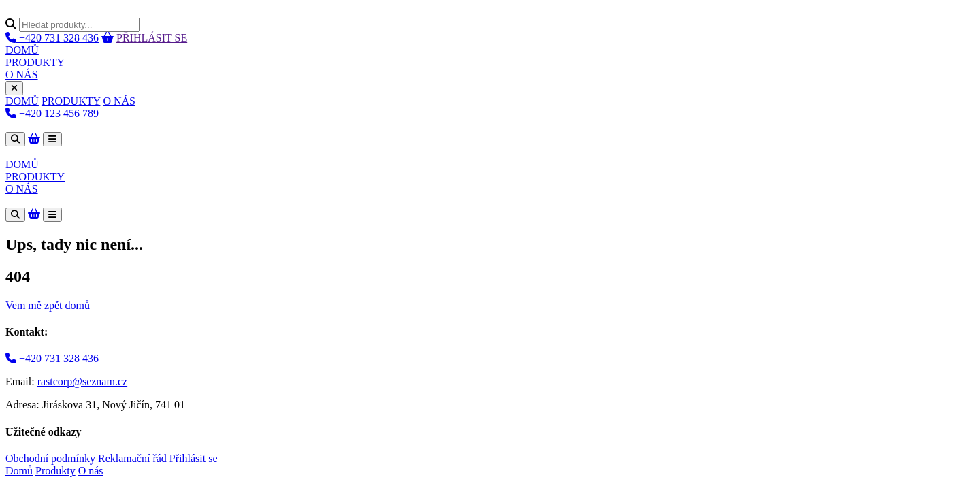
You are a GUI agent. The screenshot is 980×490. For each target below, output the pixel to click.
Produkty (55, 471)
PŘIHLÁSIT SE (152, 38)
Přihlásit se (194, 458)
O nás (91, 471)
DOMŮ (22, 50)
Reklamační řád (132, 458)
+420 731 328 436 (52, 38)
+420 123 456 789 (52, 113)
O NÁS (22, 75)
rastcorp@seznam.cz (82, 381)
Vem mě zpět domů (48, 305)
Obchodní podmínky (50, 458)
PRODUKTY (35, 62)
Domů (19, 471)
